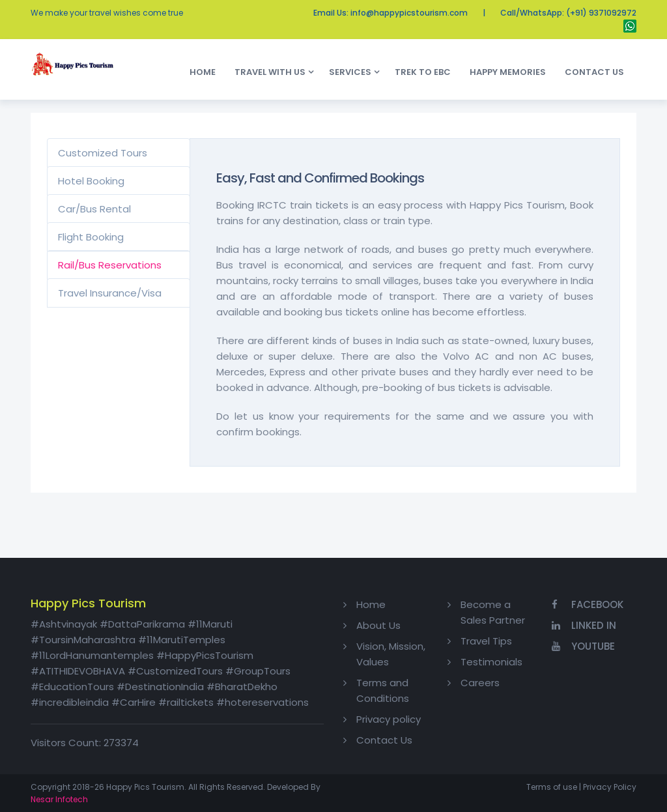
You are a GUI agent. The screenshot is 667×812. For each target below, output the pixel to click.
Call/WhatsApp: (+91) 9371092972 (568, 13)
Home (206, 72)
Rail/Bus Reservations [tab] (110, 265)
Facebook (588, 604)
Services (350, 72)
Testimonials (491, 662)
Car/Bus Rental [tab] (94, 209)
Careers (480, 683)
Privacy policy (389, 719)
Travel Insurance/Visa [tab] (110, 293)
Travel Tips (486, 641)
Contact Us (597, 72)
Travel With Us (270, 72)
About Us (378, 625)
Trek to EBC (426, 72)
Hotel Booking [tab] (91, 181)
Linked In (584, 625)
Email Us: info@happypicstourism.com (390, 13)
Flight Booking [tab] (91, 237)
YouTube (583, 646)
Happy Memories (511, 72)
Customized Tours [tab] (103, 153)
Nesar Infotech (59, 799)
